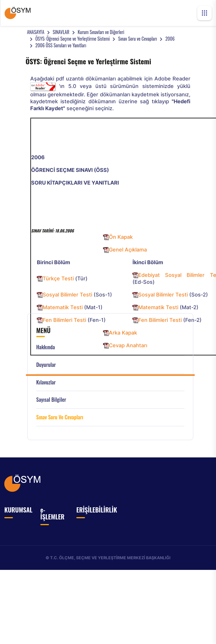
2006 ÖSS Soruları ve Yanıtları (61, 45)
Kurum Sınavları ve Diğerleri (101, 32)
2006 (170, 39)
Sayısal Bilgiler (51, 400)
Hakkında (46, 347)
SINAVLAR (61, 32)
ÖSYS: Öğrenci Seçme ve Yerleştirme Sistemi (73, 39)
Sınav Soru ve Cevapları (138, 39)
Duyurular (46, 365)
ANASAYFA (36, 32)
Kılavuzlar (46, 382)
